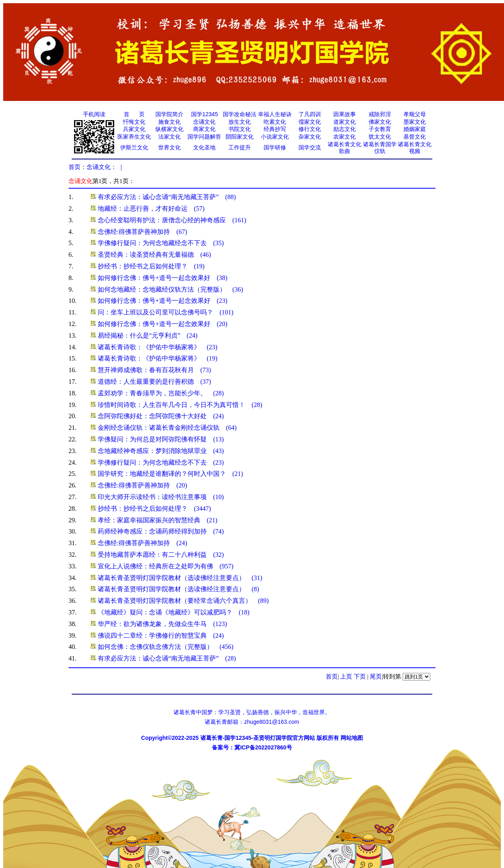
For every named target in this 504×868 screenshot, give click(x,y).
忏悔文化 (134, 122)
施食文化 (169, 122)
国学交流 (310, 147)
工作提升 (240, 147)
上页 (346, 677)
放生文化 (240, 122)
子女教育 (380, 129)
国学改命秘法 (240, 114)
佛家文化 (380, 122)
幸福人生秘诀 (275, 114)
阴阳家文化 (240, 137)
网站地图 (352, 738)
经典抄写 (275, 129)
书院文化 (240, 129)
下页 (360, 677)
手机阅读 (94, 114)
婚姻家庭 (415, 129)
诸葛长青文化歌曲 (345, 148)
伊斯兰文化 (134, 147)
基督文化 (415, 137)
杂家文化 (310, 137)
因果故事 (345, 114)
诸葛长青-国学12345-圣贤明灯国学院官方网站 (258, 738)
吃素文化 (275, 122)
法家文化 (169, 137)
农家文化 (345, 137)
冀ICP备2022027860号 (263, 747)
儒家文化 (310, 122)
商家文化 (204, 129)
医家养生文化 (134, 137)
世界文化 (169, 147)
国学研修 (275, 147)
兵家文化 (134, 129)
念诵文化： (102, 167)
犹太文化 (380, 137)
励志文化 (345, 129)
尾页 (376, 677)
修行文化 (310, 129)
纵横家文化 (169, 129)
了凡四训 (310, 114)
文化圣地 (204, 147)
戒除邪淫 (380, 114)
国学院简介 (169, 114)
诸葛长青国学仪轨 (380, 148)
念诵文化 (204, 122)
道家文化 (345, 122)
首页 (75, 167)
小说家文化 (275, 137)
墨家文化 (415, 122)
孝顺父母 (415, 114)
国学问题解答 (204, 137)
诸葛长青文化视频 (415, 148)
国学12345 (205, 114)
